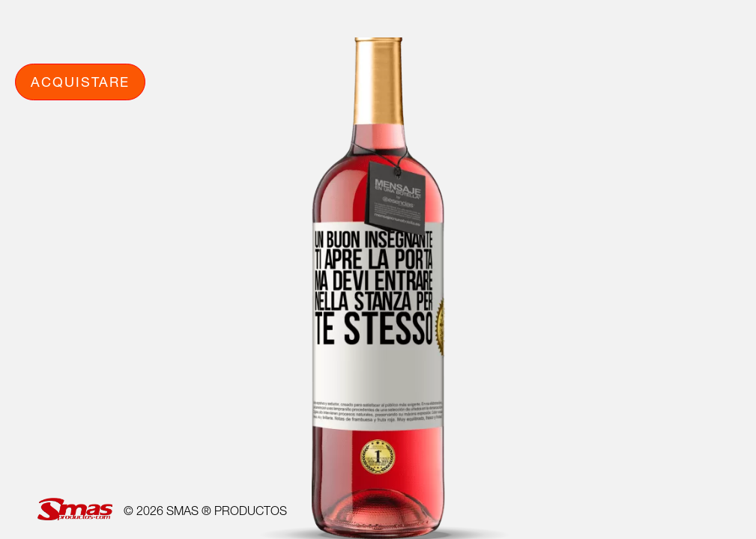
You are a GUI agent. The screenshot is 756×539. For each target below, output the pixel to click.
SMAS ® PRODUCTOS (227, 511)
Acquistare (80, 82)
